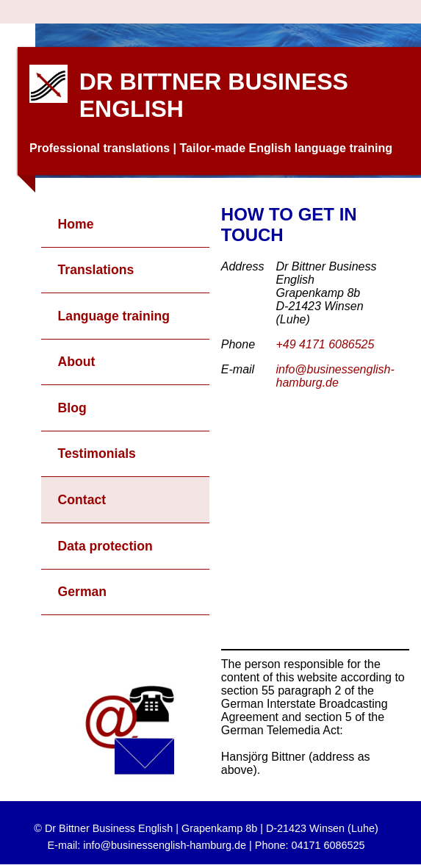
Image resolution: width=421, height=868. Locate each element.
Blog (72, 408)
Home (76, 224)
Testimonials (97, 453)
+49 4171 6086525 (325, 344)
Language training (114, 316)
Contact (82, 500)
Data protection (105, 546)
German (83, 592)
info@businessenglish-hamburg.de (335, 376)
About (77, 362)
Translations (96, 270)
